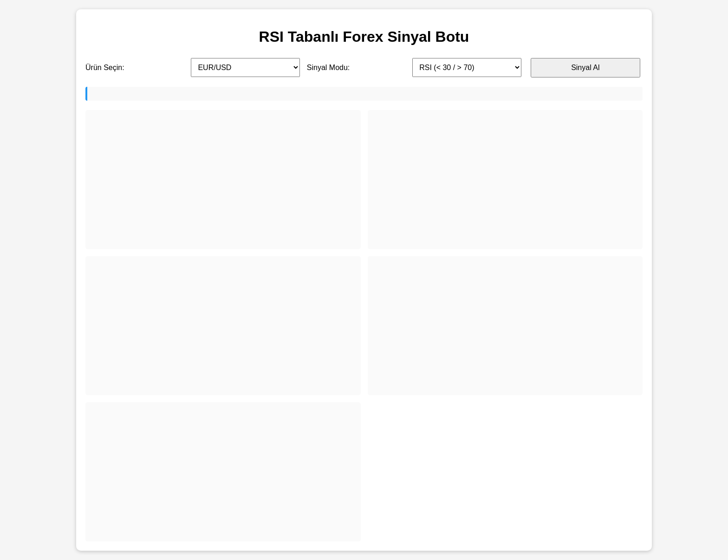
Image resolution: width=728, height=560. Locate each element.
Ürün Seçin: (105, 68)
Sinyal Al (585, 68)
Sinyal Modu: (328, 68)
